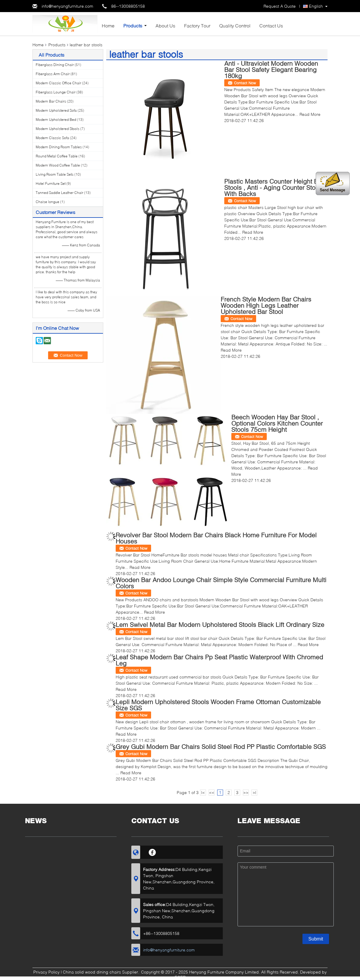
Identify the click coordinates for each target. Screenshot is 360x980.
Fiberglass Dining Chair (55, 65)
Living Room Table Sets (55, 174)
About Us (165, 25)
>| (254, 792)
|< (203, 792)
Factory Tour (197, 25)
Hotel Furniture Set (51, 183)
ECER (180, 977)
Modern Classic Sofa (52, 138)
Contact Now (245, 83)
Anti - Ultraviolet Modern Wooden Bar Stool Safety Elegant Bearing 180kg (271, 69)
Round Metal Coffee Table (57, 156)
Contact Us (271, 25)
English (316, 6)
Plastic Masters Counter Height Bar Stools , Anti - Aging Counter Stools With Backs (274, 187)
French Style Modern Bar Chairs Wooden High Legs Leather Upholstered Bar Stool (266, 305)
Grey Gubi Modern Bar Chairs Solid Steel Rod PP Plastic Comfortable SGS (221, 746)
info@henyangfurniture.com (67, 6)
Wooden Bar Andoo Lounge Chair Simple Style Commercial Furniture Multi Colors (221, 583)
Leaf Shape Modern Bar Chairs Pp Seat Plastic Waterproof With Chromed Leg (219, 660)
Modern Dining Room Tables (59, 147)
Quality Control (235, 25)
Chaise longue (48, 202)
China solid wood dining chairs (92, 972)
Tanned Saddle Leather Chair (59, 193)
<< (212, 792)
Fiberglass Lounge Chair (56, 92)
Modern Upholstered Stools (58, 129)
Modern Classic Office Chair (58, 83)
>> (246, 792)
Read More (310, 114)
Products (133, 25)
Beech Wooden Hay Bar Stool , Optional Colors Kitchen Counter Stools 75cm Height (277, 423)
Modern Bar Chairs (51, 101)
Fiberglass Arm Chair (53, 74)
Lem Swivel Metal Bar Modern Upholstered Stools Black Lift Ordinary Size (220, 624)
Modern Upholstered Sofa (56, 110)
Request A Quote (280, 6)
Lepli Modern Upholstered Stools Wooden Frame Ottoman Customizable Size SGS (218, 705)
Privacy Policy (46, 972)
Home (108, 25)
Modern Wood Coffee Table (58, 165)
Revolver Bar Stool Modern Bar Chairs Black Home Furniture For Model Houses (216, 538)
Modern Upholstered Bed (56, 120)
